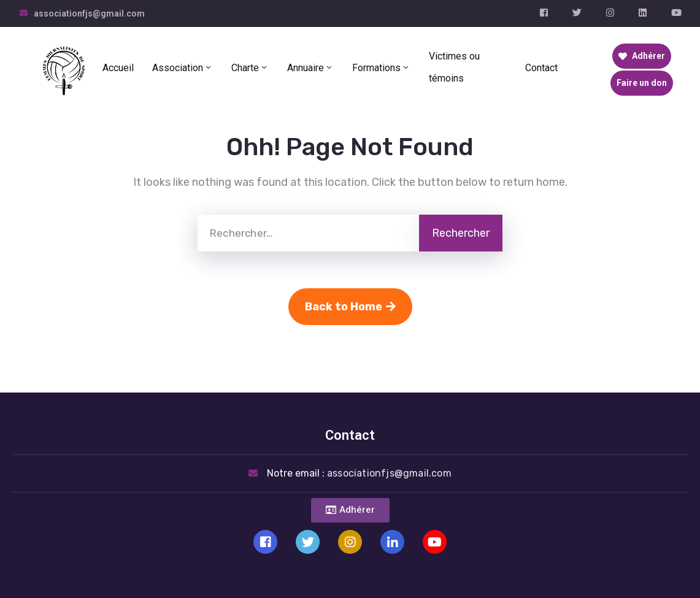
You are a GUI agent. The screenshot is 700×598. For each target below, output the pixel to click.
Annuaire (310, 68)
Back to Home (350, 307)
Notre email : (359, 473)
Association (183, 68)
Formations (381, 68)
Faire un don (642, 83)
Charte (250, 68)
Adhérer (642, 56)
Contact (541, 68)
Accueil (118, 68)
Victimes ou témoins (454, 67)
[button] (350, 510)
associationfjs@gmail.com (89, 13)
